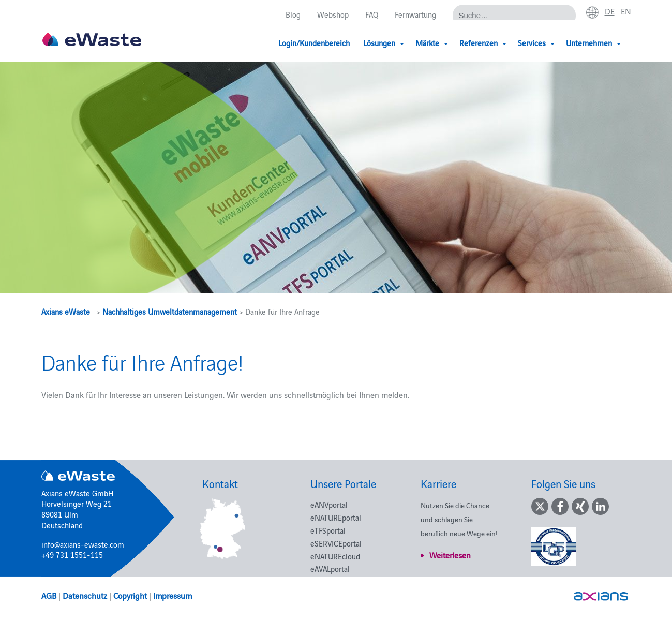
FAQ (372, 14)
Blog (293, 14)
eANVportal (329, 504)
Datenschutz (85, 595)
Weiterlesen (450, 555)
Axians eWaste (66, 311)
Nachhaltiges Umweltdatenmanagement (170, 311)
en (626, 11)
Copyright (130, 595)
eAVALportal (330, 569)
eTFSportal (328, 530)
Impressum (173, 595)
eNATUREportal (336, 517)
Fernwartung (415, 14)
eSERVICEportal (336, 543)
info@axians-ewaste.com (83, 544)
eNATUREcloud (335, 556)
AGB (49, 595)
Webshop (333, 14)
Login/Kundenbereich (314, 43)
